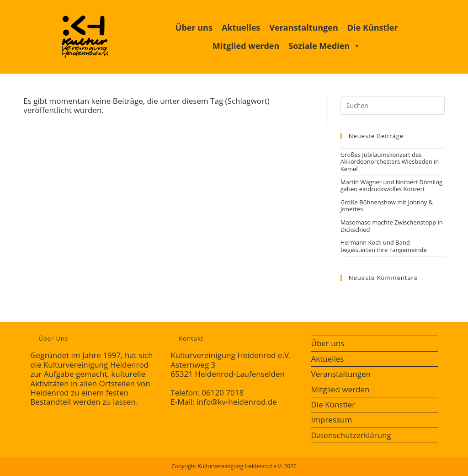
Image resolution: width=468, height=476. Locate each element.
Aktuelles (241, 27)
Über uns (194, 27)
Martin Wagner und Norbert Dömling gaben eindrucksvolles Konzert (391, 186)
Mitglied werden (246, 46)
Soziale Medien (324, 46)
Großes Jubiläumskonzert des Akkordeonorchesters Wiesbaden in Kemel (390, 162)
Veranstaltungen (303, 27)
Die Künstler (373, 27)
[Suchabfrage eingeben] (393, 106)
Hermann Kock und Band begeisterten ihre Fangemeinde (384, 246)
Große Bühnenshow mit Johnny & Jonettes (387, 206)
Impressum (332, 420)
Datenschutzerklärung (351, 435)
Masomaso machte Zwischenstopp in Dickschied (392, 226)
